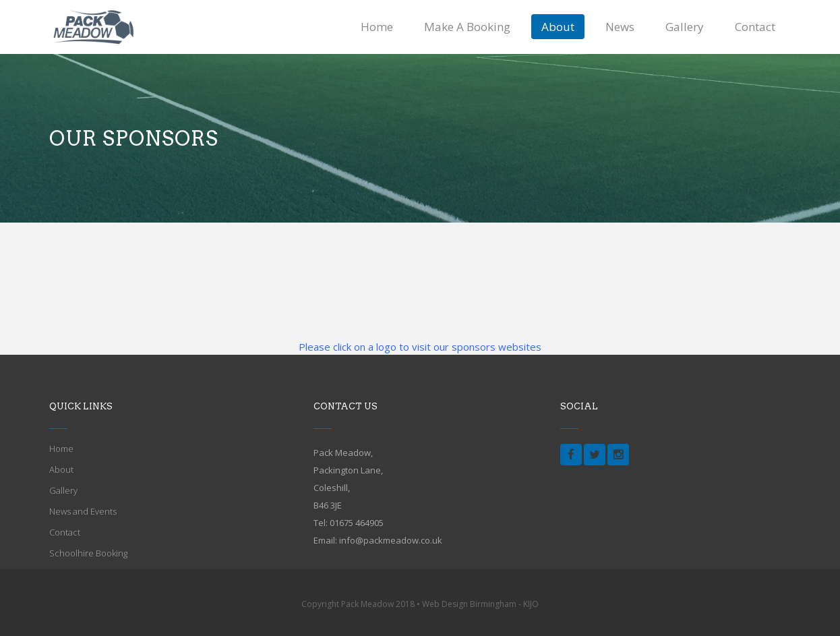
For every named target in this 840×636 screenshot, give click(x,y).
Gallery (63, 490)
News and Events (83, 511)
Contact (65, 532)
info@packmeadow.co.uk (391, 540)
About (61, 469)
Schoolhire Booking (88, 553)
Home (61, 449)
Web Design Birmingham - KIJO (480, 604)
